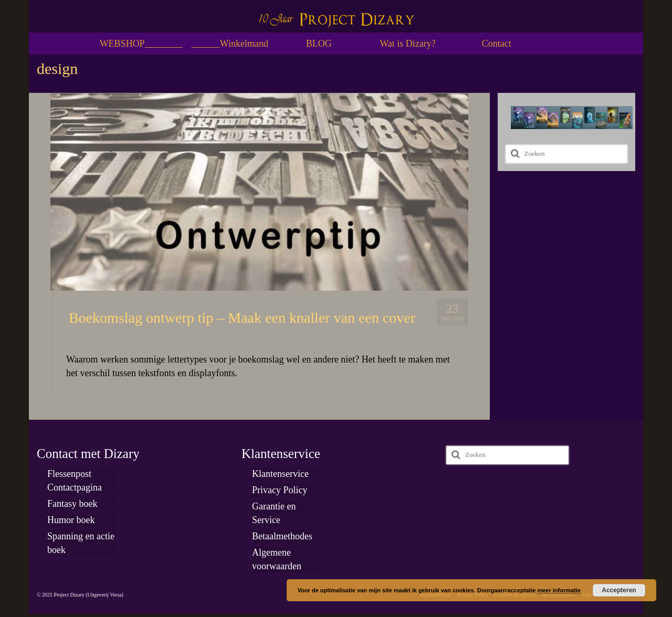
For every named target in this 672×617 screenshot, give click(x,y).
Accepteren (619, 590)
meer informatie (559, 590)
